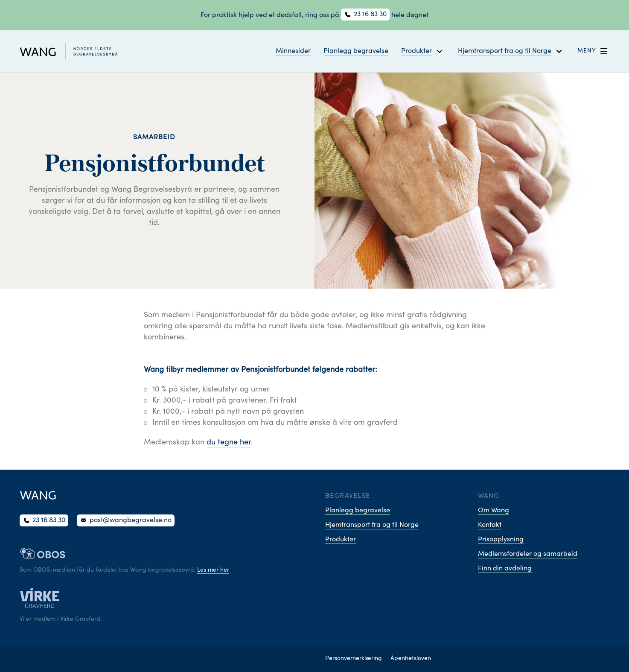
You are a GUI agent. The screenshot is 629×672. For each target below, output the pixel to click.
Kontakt (490, 525)
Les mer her (213, 570)
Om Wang (494, 511)
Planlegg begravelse (356, 51)
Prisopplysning (501, 540)
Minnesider (293, 51)
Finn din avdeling (505, 569)
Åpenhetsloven (411, 659)
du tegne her (229, 443)
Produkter (341, 540)
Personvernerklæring (354, 659)
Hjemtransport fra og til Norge (372, 525)
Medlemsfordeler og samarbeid (528, 554)
